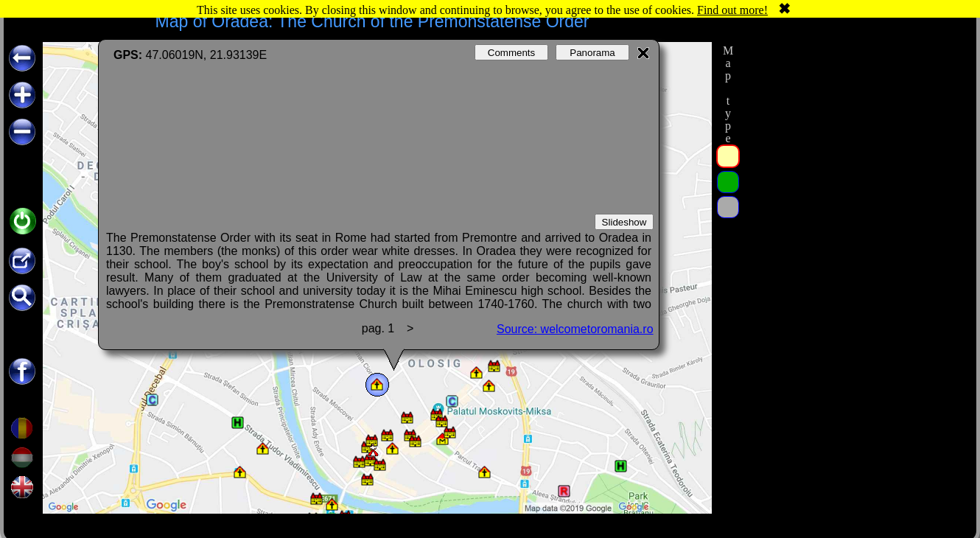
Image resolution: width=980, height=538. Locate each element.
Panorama (592, 53)
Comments (511, 53)
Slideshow (624, 222)
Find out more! (732, 10)
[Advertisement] (853, 263)
